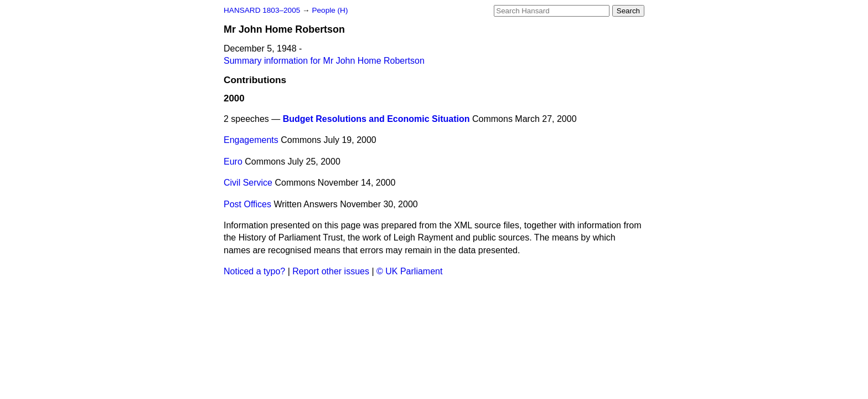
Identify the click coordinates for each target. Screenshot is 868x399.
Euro (233, 162)
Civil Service (248, 183)
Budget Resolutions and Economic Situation (376, 119)
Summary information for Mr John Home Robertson (324, 61)
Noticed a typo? (254, 271)
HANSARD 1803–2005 (262, 10)
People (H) (330, 10)
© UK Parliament (409, 271)
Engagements (251, 140)
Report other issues (331, 271)
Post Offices (247, 204)
